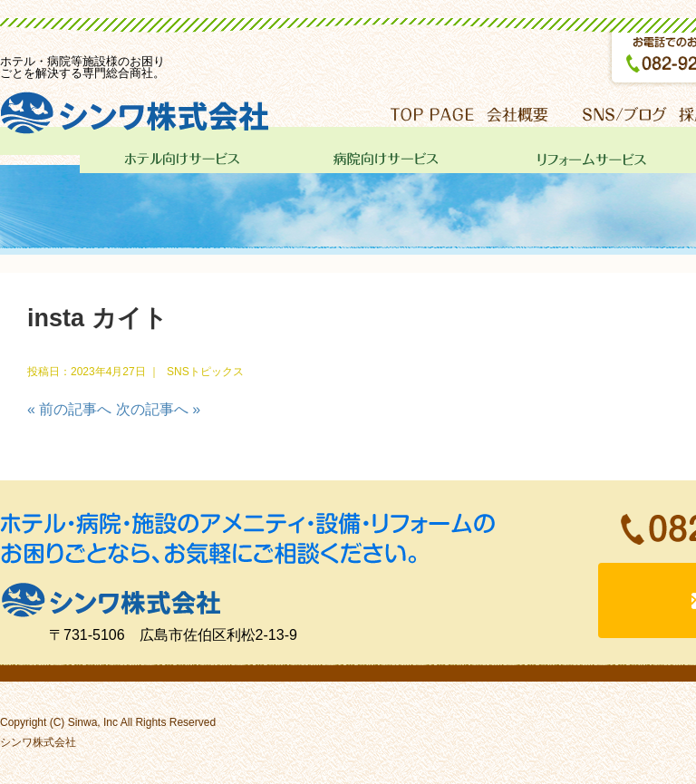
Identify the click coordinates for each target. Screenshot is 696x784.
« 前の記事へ (69, 409)
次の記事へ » (158, 409)
